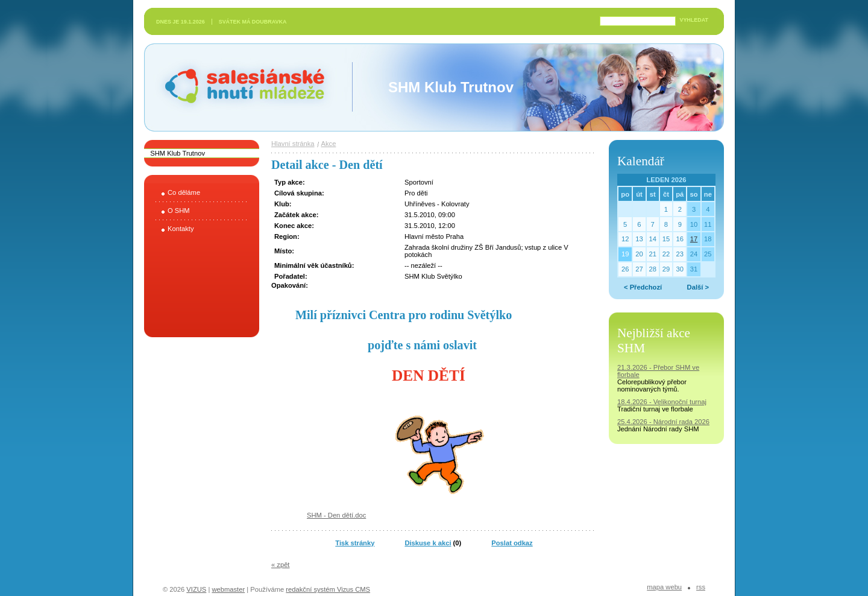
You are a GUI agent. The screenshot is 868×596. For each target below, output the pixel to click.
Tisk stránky (355, 543)
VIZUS (196, 589)
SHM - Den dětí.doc (336, 515)
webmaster (228, 589)
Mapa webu (664, 587)
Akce (329, 144)
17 (694, 239)
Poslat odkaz (512, 543)
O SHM (179, 211)
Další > (698, 287)
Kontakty (181, 229)
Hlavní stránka (293, 144)
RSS (701, 587)
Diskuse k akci (428, 543)
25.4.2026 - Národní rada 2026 (663, 422)
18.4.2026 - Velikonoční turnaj (662, 402)
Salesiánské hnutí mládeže (239, 87)
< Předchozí (643, 287)
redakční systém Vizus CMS (328, 589)
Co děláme (184, 192)
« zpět (280, 565)
